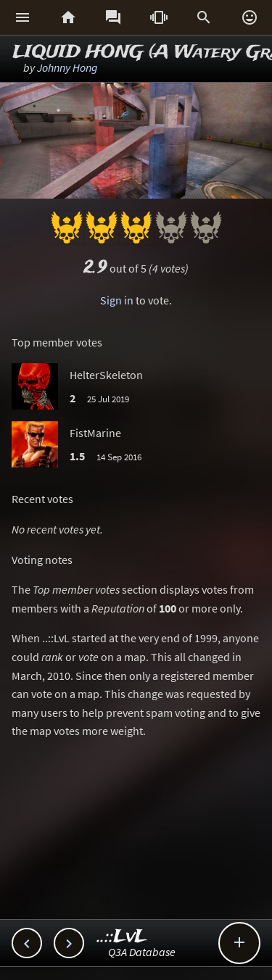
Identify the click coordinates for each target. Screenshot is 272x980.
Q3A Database (142, 952)
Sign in (117, 300)
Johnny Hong (67, 67)
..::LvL (122, 937)
